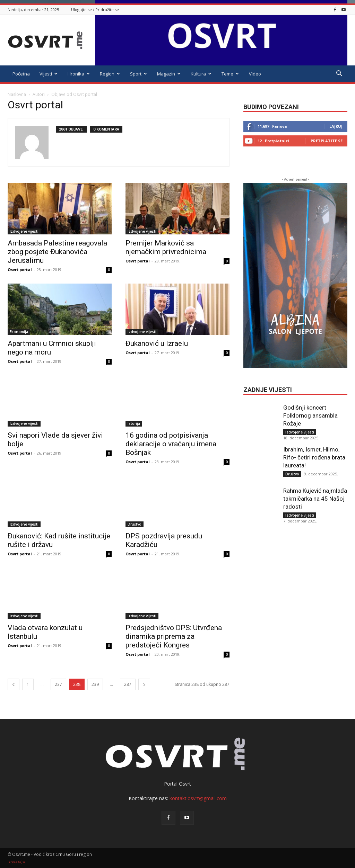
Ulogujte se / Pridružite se (95, 10)
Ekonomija (19, 332)
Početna (21, 74)
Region (110, 74)
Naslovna (17, 94)
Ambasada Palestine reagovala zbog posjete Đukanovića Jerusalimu (57, 252)
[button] (339, 74)
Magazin (169, 74)
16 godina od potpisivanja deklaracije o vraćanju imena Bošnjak (171, 444)
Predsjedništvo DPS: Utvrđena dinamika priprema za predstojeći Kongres (174, 636)
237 (58, 684)
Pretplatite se (327, 141)
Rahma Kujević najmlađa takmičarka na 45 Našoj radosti (315, 499)
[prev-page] (14, 684)
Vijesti (49, 74)
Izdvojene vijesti (24, 231)
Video (255, 74)
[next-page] (144, 684)
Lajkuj (336, 126)
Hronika (79, 74)
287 (128, 684)
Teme (230, 74)
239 (95, 684)
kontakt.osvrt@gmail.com (198, 798)
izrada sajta (17, 862)
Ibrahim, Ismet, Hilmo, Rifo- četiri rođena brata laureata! (314, 457)
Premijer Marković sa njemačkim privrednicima (166, 247)
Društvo (135, 524)
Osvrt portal (20, 270)
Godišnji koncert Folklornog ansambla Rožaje (310, 415)
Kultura (201, 74)
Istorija (134, 423)
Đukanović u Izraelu (157, 343)
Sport (138, 74)
